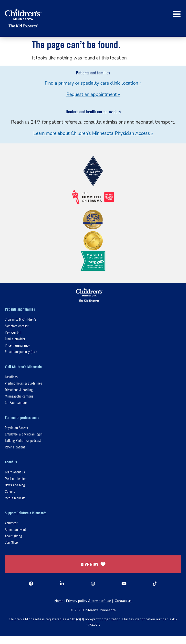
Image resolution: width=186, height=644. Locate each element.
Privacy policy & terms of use (89, 601)
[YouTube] (124, 584)
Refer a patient (15, 447)
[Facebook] (31, 584)
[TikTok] (155, 584)
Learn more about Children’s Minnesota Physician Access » (93, 133)
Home (59, 601)
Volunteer (11, 523)
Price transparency (17, 345)
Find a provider (15, 339)
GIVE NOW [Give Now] (93, 564)
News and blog (15, 485)
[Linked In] (62, 584)
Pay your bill (13, 332)
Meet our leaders (16, 478)
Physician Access (16, 427)
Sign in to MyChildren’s (21, 319)
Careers (10, 491)
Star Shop (11, 542)
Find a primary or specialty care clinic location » (93, 83)
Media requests (15, 498)
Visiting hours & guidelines (23, 383)
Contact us (123, 601)
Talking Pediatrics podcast (23, 440)
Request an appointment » (93, 94)
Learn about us (15, 472)
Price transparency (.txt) (21, 351)
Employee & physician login (24, 434)
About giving (13, 536)
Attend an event (15, 529)
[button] (177, 14)
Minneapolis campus (19, 396)
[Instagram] (93, 584)
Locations (11, 377)
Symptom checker (17, 326)
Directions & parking (19, 390)
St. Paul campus (16, 402)
